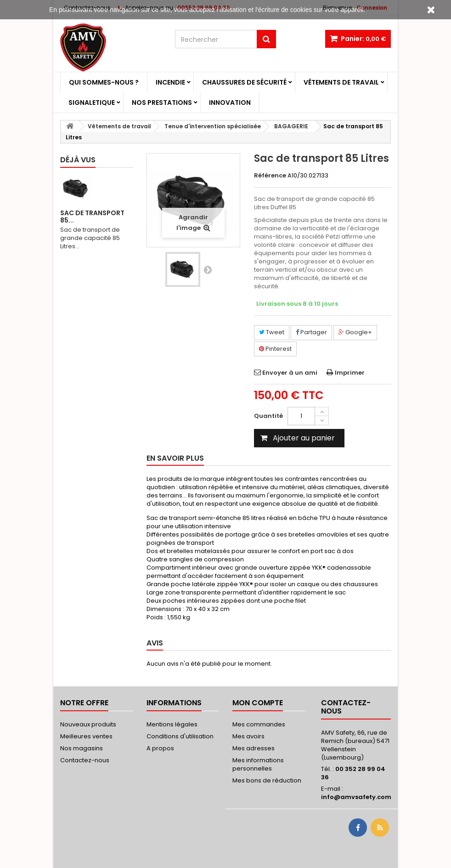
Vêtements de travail (341, 82)
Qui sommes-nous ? (104, 82)
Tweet (272, 332)
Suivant (208, 269)
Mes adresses (254, 748)
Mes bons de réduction (267, 780)
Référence (270, 176)
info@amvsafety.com (356, 797)
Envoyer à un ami (290, 373)
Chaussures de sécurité (244, 82)
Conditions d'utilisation (180, 736)
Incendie (170, 82)
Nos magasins (82, 748)
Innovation (230, 103)
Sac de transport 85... (92, 217)
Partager (311, 332)
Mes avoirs (248, 736)
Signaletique (92, 103)
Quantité (268, 416)
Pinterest (275, 349)
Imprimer (350, 373)
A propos (160, 748)
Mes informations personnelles (258, 764)
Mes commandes (259, 724)
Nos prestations (162, 103)
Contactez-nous (85, 760)
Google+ (355, 332)
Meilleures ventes (86, 736)
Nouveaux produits (88, 724)
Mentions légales (172, 724)
